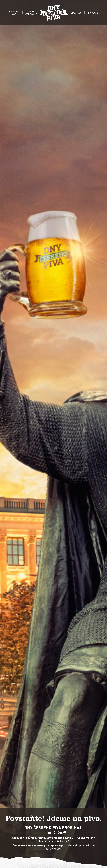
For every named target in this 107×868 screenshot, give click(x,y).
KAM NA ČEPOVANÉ (31, 13)
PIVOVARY (93, 13)
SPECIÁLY (76, 13)
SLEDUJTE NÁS (14, 13)
